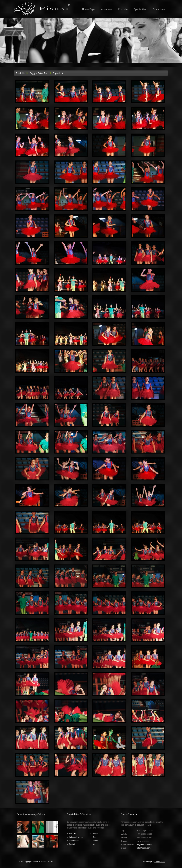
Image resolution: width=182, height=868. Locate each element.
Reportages (74, 841)
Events (95, 834)
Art (94, 844)
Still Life (72, 834)
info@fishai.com (144, 848)
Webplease (160, 862)
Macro (95, 841)
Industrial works (76, 837)
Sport (95, 837)
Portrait (72, 844)
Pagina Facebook (144, 844)
